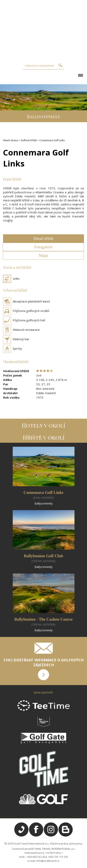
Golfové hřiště (29, 140)
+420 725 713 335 (58, 857)
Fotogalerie (43, 247)
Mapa (43, 255)
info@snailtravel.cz (48, 861)
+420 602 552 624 (37, 857)
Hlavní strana (10, 140)
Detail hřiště (43, 239)
